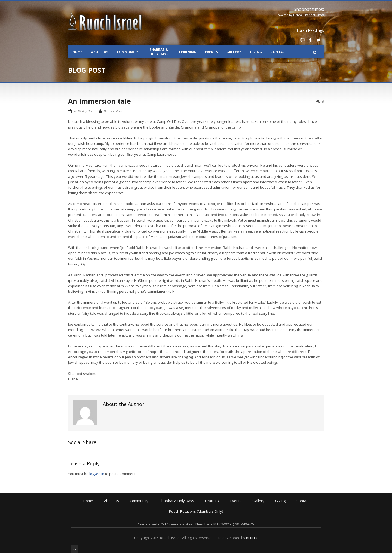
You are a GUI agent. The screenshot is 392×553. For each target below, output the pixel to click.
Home (77, 52)
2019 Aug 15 (83, 111)
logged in (97, 474)
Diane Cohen (113, 111)
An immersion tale (99, 101)
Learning (188, 52)
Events (211, 52)
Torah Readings (310, 30)
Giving (256, 52)
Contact (279, 52)
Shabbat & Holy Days (159, 52)
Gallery (234, 52)
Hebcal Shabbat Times (309, 15)
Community (128, 52)
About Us (100, 52)
